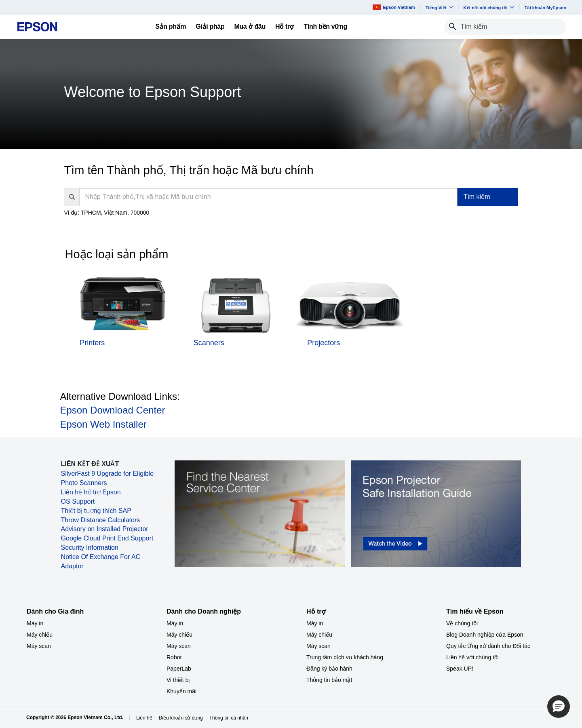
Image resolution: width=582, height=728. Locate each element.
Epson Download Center (112, 410)
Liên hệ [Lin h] (144, 718)
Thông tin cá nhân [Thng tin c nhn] (229, 718)
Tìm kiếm (477, 197)
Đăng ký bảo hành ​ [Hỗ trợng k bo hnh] (330, 669)
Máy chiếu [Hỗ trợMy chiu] (319, 635)
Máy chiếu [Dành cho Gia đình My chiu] (40, 635)
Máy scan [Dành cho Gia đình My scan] (39, 646)
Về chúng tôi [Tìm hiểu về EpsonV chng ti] (462, 623)
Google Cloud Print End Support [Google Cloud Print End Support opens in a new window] (107, 538)
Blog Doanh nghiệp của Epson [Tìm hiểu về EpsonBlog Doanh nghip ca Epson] (485, 635)
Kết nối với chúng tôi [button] (489, 7)
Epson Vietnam (394, 7)
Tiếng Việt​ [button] (439, 7)
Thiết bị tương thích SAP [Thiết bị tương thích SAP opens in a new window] (96, 511)
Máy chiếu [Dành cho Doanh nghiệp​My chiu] (179, 635)
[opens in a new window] (436, 513)
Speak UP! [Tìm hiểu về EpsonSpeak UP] (460, 669)
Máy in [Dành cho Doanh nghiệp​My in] (175, 623)
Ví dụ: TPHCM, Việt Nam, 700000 (106, 213)
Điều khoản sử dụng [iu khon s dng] (181, 718)
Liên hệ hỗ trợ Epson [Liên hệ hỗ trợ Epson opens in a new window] (91, 492)
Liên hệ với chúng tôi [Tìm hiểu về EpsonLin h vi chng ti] (472, 657)
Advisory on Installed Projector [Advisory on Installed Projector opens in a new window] (105, 529)
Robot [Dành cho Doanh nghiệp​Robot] (174, 657)
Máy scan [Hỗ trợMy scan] (318, 646)
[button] (559, 707)
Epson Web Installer (103, 424)
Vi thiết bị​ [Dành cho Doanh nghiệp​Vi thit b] (178, 680)
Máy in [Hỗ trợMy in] (315, 623)
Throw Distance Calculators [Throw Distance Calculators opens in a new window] (101, 520)
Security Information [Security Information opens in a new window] (90, 548)
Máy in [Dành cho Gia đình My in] (35, 623)
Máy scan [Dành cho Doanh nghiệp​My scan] (179, 646)
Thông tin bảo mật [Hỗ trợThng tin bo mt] (329, 680)
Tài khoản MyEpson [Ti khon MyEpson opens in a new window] (545, 8)
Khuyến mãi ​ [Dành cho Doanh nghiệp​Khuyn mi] (182, 691)
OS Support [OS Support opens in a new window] (78, 501)
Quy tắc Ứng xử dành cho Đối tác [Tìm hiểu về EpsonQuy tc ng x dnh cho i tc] (488, 646)
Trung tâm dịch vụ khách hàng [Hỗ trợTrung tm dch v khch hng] (345, 657)
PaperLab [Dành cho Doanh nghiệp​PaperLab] (179, 669)
